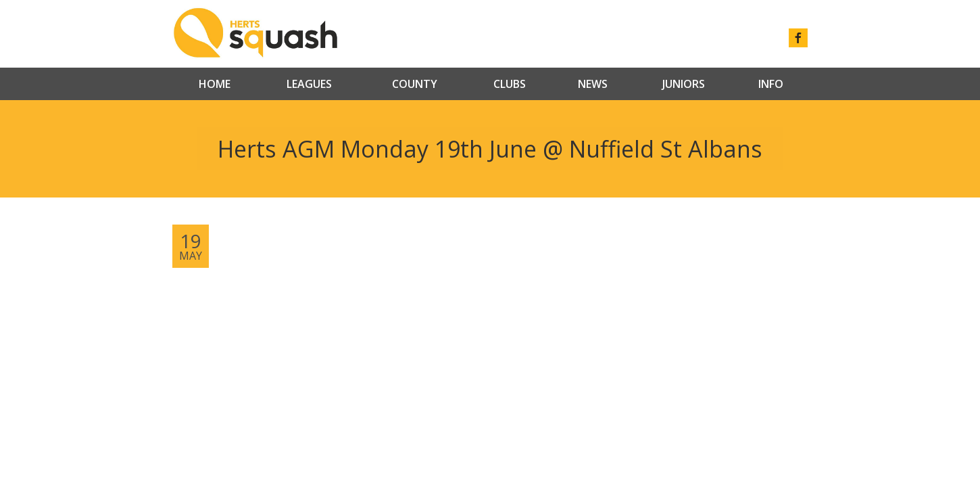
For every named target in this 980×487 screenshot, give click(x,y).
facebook (798, 38)
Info (771, 84)
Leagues (309, 84)
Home (215, 84)
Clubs (510, 84)
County (415, 84)
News (593, 84)
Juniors (684, 84)
